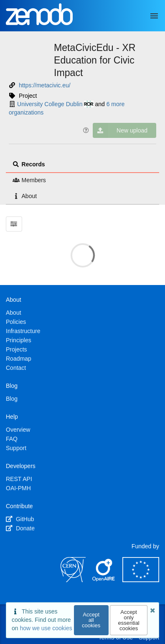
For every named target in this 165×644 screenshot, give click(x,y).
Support (16, 448)
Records (29, 164)
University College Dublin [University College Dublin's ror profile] (55, 104)
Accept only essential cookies (128, 620)
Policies (16, 322)
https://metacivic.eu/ (45, 85)
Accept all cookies (91, 620)
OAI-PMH (18, 488)
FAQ (12, 439)
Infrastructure (23, 331)
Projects (16, 349)
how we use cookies (46, 628)
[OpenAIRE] (104, 580)
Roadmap (19, 359)
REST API (19, 479)
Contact (16, 368)
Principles (19, 340)
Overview (18, 430)
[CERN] (73, 580)
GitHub (20, 519)
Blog (12, 399)
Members (29, 180)
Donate (20, 528)
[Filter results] (14, 224)
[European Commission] (141, 580)
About (25, 196)
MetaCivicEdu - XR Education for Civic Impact (95, 60)
